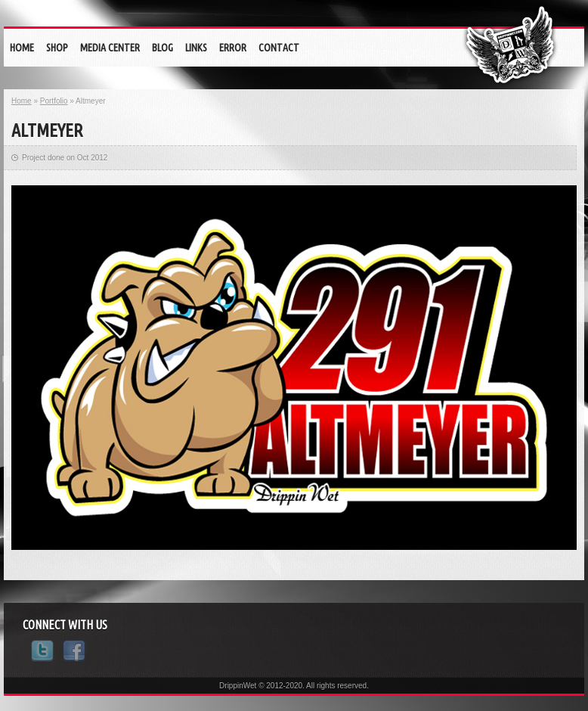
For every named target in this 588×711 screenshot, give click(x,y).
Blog (162, 48)
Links (196, 48)
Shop (57, 48)
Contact (279, 48)
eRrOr (233, 48)
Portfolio (54, 101)
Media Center (110, 48)
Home (22, 48)
